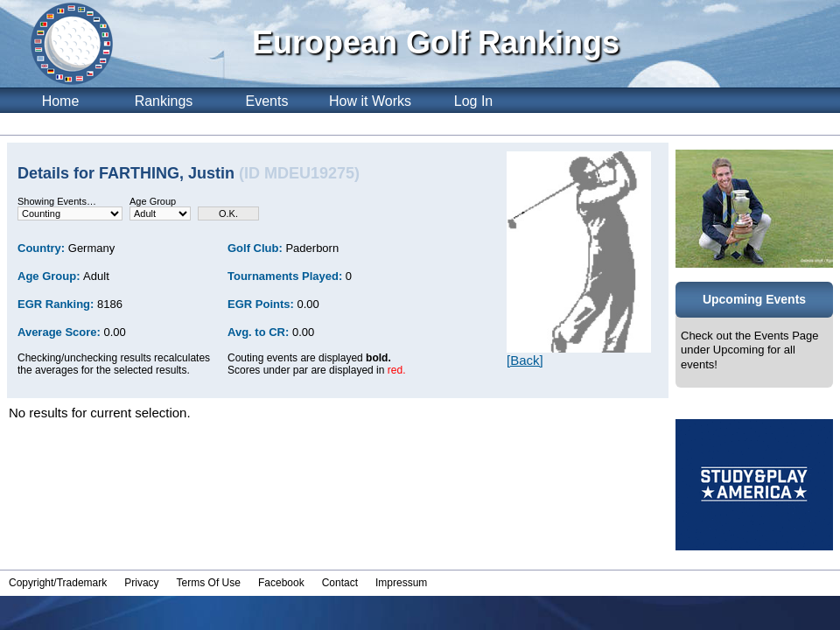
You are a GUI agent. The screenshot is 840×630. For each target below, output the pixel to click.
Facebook (281, 583)
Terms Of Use (209, 583)
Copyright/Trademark (58, 583)
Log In (473, 101)
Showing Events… (57, 201)
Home (61, 101)
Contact (340, 583)
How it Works (370, 101)
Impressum (401, 583)
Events (267, 101)
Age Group (153, 201)
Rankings (164, 101)
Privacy (141, 583)
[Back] (525, 360)
